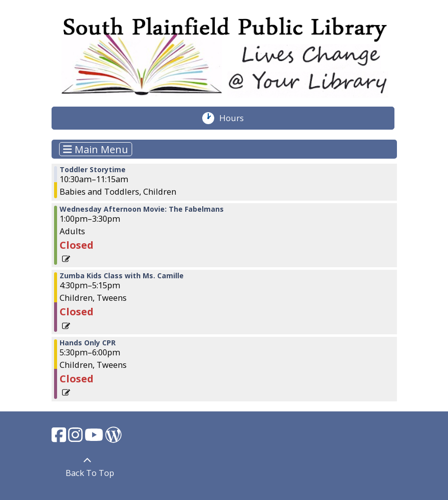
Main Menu (96, 149)
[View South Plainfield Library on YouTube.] (95, 438)
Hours (236, 118)
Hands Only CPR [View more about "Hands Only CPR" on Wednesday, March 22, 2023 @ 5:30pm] (88, 343)
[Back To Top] (88, 467)
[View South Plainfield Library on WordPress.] (113, 438)
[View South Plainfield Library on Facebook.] (60, 438)
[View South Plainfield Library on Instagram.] (76, 438)
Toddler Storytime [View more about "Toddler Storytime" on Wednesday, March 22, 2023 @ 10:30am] (93, 170)
